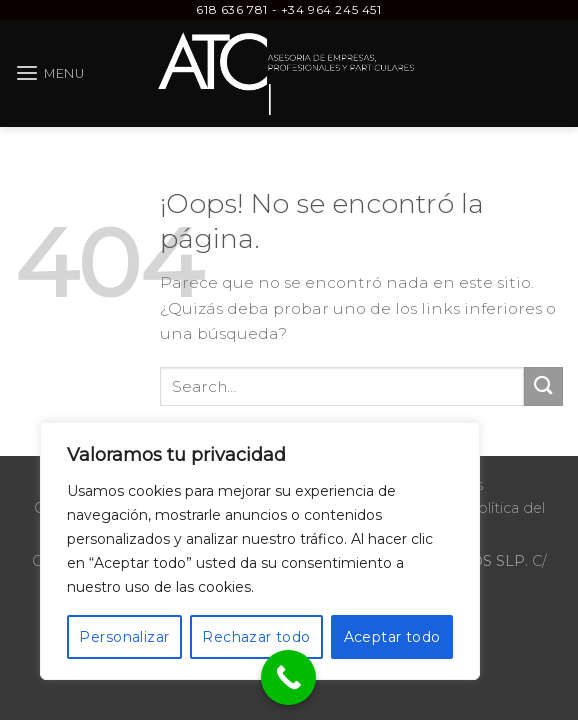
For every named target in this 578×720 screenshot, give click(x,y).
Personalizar (124, 637)
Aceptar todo (392, 637)
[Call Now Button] (288, 677)
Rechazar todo (256, 637)
